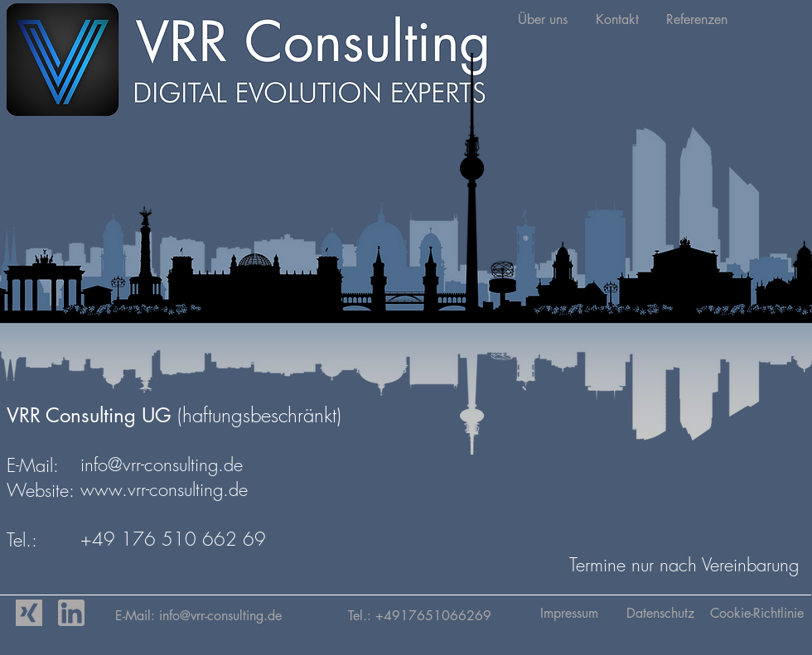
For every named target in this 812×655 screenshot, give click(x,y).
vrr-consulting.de (269, 616)
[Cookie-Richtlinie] (757, 614)
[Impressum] (569, 614)
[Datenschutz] (660, 614)
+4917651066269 (433, 616)
